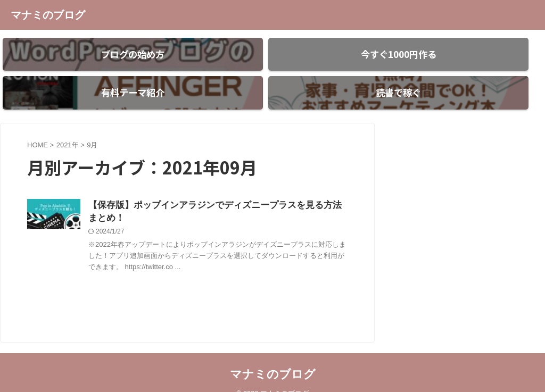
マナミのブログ (48, 15)
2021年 (68, 126)
